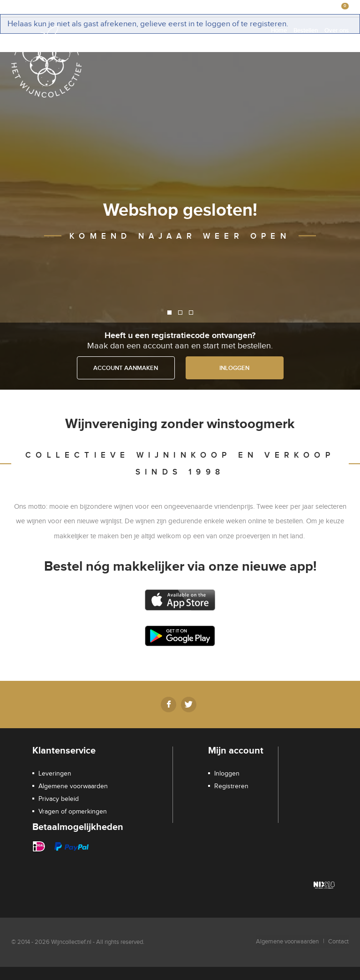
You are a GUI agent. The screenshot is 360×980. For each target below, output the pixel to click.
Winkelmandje (214, 7)
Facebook (169, 704)
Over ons (337, 30)
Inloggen (252, 7)
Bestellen (306, 30)
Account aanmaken (126, 368)
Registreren (287, 7)
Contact (338, 942)
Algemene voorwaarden (73, 786)
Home (279, 30)
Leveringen (55, 774)
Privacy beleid (59, 799)
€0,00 (332, 7)
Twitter (189, 704)
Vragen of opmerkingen (73, 812)
